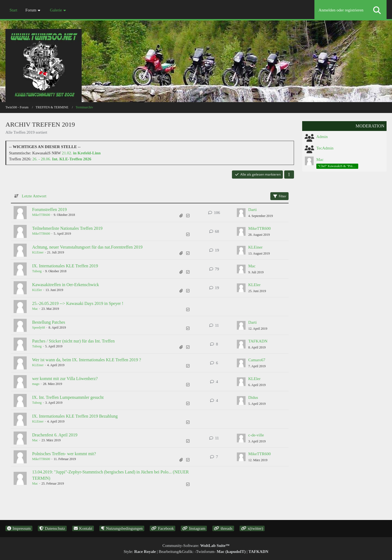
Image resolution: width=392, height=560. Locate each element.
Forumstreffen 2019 (49, 209)
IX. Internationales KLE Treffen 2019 (65, 266)
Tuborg (37, 271)
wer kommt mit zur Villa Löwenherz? (65, 379)
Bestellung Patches (49, 322)
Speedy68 (39, 328)
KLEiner (38, 252)
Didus (253, 397)
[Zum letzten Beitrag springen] (241, 213)
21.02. (81, 153)
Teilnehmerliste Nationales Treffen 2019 (67, 228)
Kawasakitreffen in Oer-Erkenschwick (66, 285)
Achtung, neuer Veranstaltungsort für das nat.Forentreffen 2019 (87, 247)
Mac (252, 266)
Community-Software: (196, 546)
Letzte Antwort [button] (34, 196)
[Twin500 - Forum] (196, 57)
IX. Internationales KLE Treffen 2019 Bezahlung (75, 416)
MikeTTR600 (41, 215)
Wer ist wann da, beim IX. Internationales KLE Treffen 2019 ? (87, 360)
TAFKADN (258, 341)
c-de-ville (256, 435)
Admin (322, 137)
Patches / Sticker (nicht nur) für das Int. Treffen (73, 341)
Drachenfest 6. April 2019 (55, 435)
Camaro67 (257, 360)
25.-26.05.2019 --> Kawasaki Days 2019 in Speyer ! (78, 303)
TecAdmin (325, 148)
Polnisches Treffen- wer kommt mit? (64, 454)
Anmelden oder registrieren (341, 10)
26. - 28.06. (62, 159)
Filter (279, 196)
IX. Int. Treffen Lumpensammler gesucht (68, 397)
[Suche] (377, 10)
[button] (289, 175)
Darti (252, 210)
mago (36, 384)
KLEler (37, 290)
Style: (140, 552)
